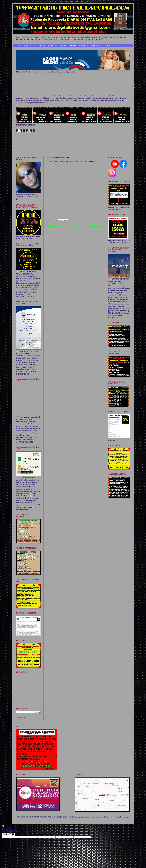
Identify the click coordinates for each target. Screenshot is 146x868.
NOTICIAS (64, 45)
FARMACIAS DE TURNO (78, 45)
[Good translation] (5, 834)
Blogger (74, 819)
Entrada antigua (96, 226)
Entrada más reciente (55, 226)
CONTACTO (109, 45)
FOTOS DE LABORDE (30, 45)
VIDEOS (17, 45)
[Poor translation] (11, 834)
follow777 (113, 817)
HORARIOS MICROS (95, 45)
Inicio (76, 226)
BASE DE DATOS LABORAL (49, 45)
